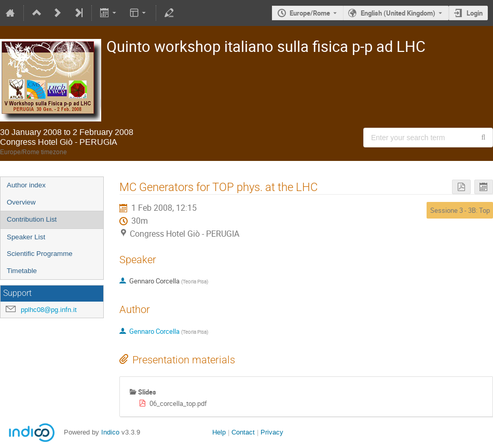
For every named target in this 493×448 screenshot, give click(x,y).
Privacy (272, 432)
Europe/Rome (310, 13)
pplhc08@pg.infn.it (49, 310)
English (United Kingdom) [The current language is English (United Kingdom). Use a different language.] (398, 13)
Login (475, 13)
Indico (110, 432)
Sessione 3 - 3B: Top (460, 210)
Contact (243, 432)
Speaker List (26, 237)
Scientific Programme (40, 254)
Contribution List (32, 219)
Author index (26, 185)
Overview (21, 202)
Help (219, 432)
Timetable (22, 271)
